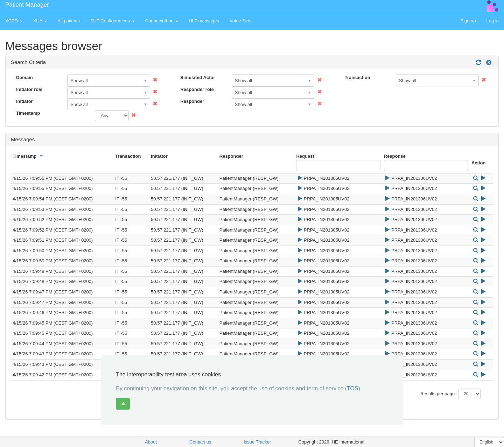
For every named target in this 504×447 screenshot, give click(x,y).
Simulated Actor (198, 77)
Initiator (24, 101)
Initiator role (29, 89)
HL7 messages (204, 21)
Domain (24, 77)
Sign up (468, 21)
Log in (493, 21)
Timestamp (28, 113)
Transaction (358, 77)
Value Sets (240, 21)
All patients (69, 21)
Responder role (197, 89)
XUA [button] (40, 21)
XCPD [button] (14, 21)
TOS (353, 388)
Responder (192, 101)
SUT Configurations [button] (113, 21)
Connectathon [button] (162, 21)
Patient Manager (27, 5)
